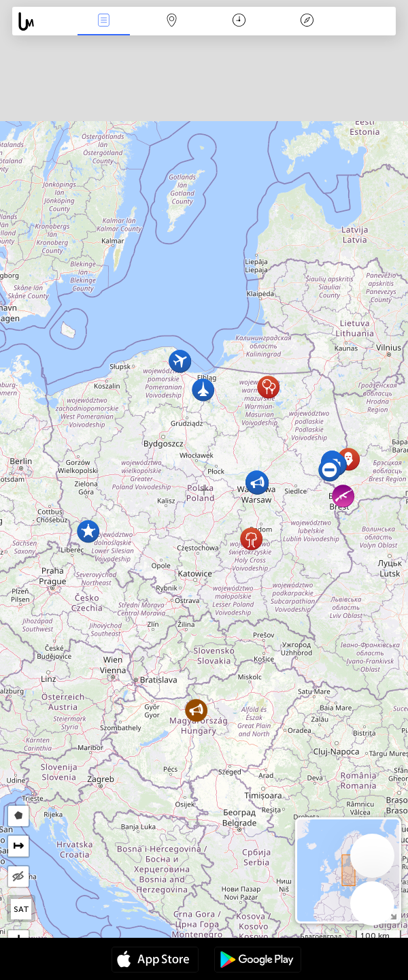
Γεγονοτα (103, 21)
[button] (329, 470)
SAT (21, 909)
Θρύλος (307, 21)
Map (171, 21)
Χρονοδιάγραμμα (239, 21)
